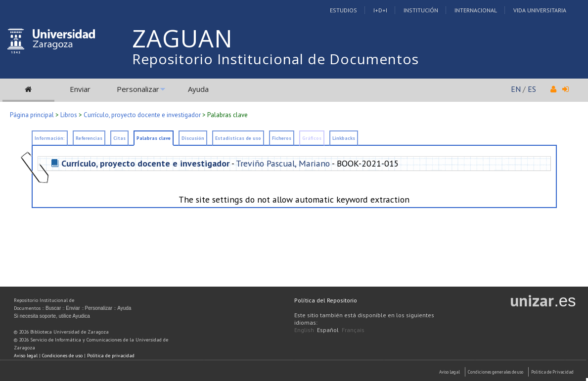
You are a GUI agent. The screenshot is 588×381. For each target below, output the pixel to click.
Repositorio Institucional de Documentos (275, 59)
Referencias (89, 138)
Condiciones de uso (62, 356)
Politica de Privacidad (552, 372)
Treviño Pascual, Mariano (283, 163)
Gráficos (312, 138)
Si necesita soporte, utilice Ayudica (52, 316)
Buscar (53, 308)
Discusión (193, 138)
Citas (119, 138)
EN (516, 89)
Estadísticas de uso (238, 138)
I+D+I (380, 10)
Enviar (80, 89)
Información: (50, 138)
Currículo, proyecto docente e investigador (142, 115)
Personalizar (138, 89)
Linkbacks (344, 138)
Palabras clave (154, 138)
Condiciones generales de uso (496, 372)
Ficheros (282, 138)
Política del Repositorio (326, 300)
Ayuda (198, 89)
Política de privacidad (111, 356)
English (304, 330)
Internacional (476, 10)
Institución (421, 10)
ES (532, 89)
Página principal (32, 115)
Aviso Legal (450, 372)
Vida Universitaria (540, 10)
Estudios (343, 10)
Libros (69, 115)
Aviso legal (26, 356)
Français (353, 330)
